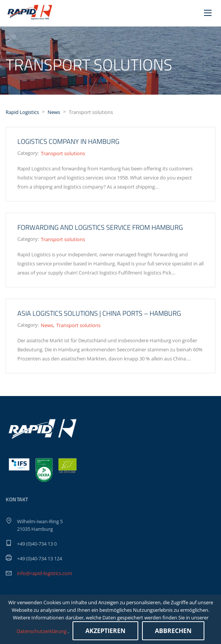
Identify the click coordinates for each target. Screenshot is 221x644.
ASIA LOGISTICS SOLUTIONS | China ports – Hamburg (99, 313)
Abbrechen (173, 631)
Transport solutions (63, 153)
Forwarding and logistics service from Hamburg (100, 227)
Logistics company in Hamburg (68, 141)
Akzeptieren (105, 631)
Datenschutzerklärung (42, 631)
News (47, 325)
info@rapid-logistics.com (45, 573)
